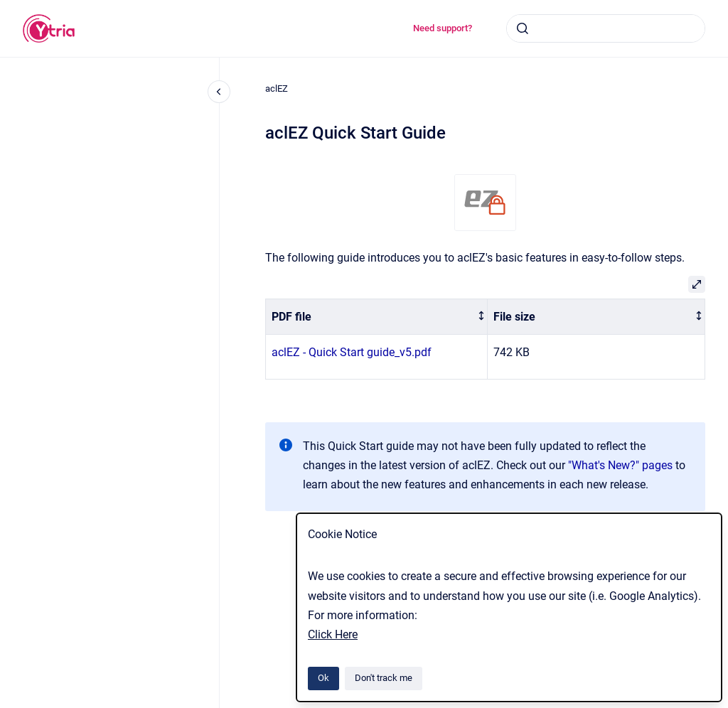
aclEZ (277, 88)
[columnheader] (377, 317)
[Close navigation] (219, 92)
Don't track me (384, 678)
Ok (323, 678)
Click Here (333, 634)
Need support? (443, 28)
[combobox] (606, 28)
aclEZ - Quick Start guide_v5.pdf (352, 352)
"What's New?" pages (620, 465)
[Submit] (523, 28)
